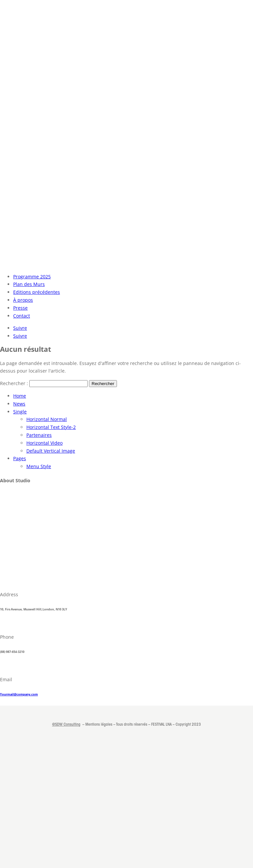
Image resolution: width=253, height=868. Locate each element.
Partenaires (39, 435)
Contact (22, 316)
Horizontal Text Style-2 (51, 427)
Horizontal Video (44, 443)
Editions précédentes (37, 292)
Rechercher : (14, 383)
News (19, 404)
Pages (20, 458)
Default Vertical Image (51, 451)
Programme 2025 (32, 277)
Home (20, 396)
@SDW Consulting (66, 725)
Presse (20, 308)
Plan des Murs (29, 284)
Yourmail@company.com (19, 694)
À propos (23, 300)
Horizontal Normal (47, 419)
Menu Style (39, 466)
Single (20, 412)
